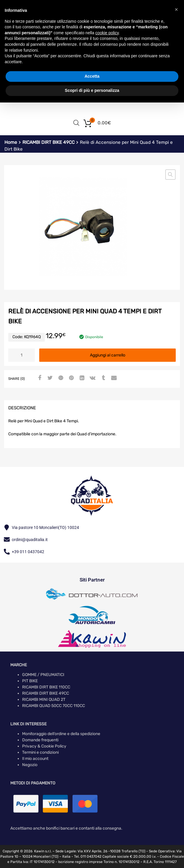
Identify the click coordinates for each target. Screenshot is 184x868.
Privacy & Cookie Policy (44, 746)
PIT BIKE (30, 681)
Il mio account (35, 759)
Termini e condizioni (40, 752)
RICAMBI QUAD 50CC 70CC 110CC (54, 706)
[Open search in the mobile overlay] (76, 123)
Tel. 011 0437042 (88, 856)
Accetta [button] (92, 76)
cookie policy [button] (107, 33)
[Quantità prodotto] (22, 355)
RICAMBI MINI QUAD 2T (44, 700)
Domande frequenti (40, 740)
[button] (170, 175)
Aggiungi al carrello (108, 355)
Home (11, 142)
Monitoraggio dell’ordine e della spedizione (61, 734)
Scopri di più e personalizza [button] (92, 90)
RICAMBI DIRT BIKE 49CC (49, 142)
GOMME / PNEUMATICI (43, 675)
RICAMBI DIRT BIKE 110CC (46, 687)
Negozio (30, 765)
